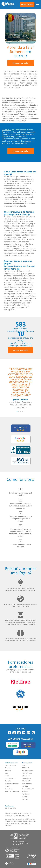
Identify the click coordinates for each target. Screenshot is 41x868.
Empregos (8, 771)
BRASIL (24, 765)
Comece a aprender (21, 63)
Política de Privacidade (12, 791)
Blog (7, 773)
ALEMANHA (26, 794)
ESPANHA (25, 797)
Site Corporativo (10, 778)
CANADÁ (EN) (26, 778)
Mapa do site (9, 789)
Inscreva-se (7, 130)
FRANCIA (25, 799)
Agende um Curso (27, 4)
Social (7, 776)
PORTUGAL (26, 768)
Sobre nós (8, 768)
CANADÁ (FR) (26, 781)
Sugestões (8, 781)
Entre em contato (10, 765)
